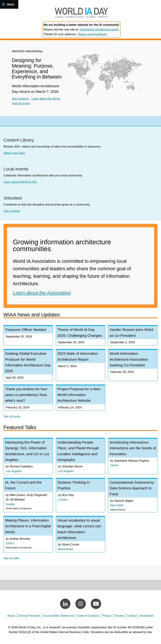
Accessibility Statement (59, 618)
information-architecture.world (99, 30)
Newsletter (147, 618)
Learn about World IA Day (20, 182)
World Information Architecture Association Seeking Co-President (129, 360)
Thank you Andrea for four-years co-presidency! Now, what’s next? (27, 396)
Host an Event (23, 103)
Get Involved (12, 211)
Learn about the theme (47, 99)
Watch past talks (14, 153)
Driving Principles (29, 618)
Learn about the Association (42, 293)
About (11, 618)
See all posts (12, 418)
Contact (132, 618)
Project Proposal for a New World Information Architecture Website (79, 396)
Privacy (106, 618)
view (28, 458)
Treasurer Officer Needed (26, 330)
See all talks (11, 561)
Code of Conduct (88, 618)
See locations (20, 99)
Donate (119, 618)
